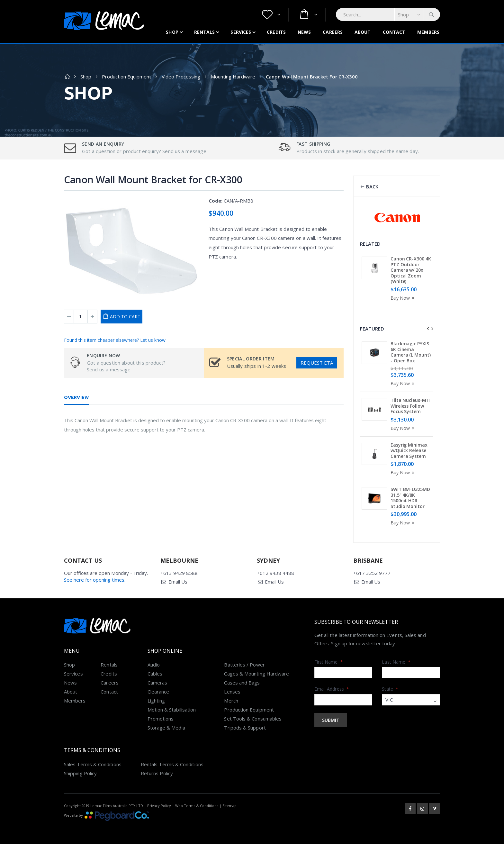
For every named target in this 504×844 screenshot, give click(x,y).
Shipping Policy (80, 773)
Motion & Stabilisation (172, 710)
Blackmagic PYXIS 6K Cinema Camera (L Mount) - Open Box (410, 352)
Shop (172, 32)
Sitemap (230, 806)
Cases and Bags (242, 683)
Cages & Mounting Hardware (256, 674)
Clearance (158, 692)
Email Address (332, 689)
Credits (276, 32)
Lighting (156, 701)
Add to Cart (125, 317)
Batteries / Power (244, 665)
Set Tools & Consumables (253, 719)
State (390, 689)
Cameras (157, 683)
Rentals (205, 32)
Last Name (396, 662)
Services (241, 32)
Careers (333, 32)
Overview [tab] (76, 397)
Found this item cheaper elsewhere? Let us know (115, 340)
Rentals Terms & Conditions (172, 764)
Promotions (161, 719)
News (304, 32)
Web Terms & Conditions (197, 806)
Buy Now (403, 298)
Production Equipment (126, 77)
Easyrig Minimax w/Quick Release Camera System (409, 450)
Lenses (232, 692)
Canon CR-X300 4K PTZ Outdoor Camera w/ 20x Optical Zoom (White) (411, 270)
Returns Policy (157, 773)
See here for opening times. (95, 580)
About (363, 32)
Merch (231, 701)
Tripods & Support (245, 728)
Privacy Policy (159, 806)
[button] (271, 15)
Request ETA (317, 363)
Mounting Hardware (233, 77)
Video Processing (181, 77)
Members (428, 32)
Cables (155, 674)
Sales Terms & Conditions (93, 764)
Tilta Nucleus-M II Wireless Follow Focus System (410, 406)
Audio (154, 665)
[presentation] (428, 329)
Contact (394, 32)
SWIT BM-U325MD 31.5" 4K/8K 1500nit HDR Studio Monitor (410, 498)
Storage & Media (166, 728)
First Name (329, 662)
